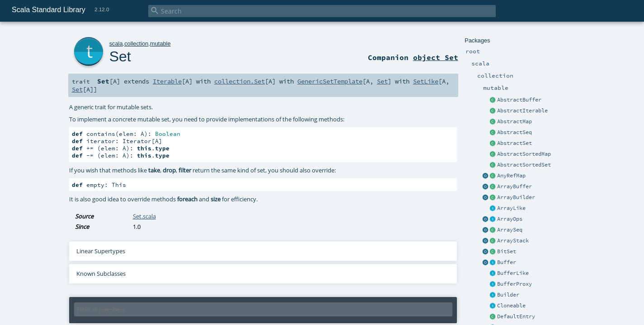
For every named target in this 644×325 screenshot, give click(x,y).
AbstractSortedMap (524, 154)
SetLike (426, 81)
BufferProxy (515, 284)
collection (136, 44)
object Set (436, 57)
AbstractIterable (522, 111)
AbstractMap (515, 121)
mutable (160, 44)
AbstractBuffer (519, 100)
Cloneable (511, 306)
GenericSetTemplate (330, 81)
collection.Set (240, 81)
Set (120, 56)
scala (116, 44)
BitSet (507, 251)
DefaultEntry (516, 316)
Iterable (167, 81)
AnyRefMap (511, 176)
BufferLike (513, 273)
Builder (508, 295)
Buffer (507, 262)
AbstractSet (515, 143)
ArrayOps (510, 219)
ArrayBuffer (515, 186)
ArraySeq (510, 230)
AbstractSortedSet (524, 165)
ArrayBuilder (516, 197)
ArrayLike (511, 208)
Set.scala (144, 216)
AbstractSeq (515, 132)
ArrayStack (513, 241)
